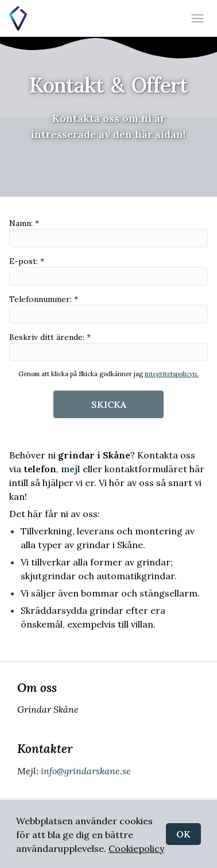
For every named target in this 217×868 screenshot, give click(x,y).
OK (183, 834)
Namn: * (108, 233)
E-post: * (108, 271)
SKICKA (109, 404)
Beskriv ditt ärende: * (108, 347)
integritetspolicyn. (172, 374)
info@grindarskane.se (85, 771)
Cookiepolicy (136, 848)
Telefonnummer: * (108, 309)
